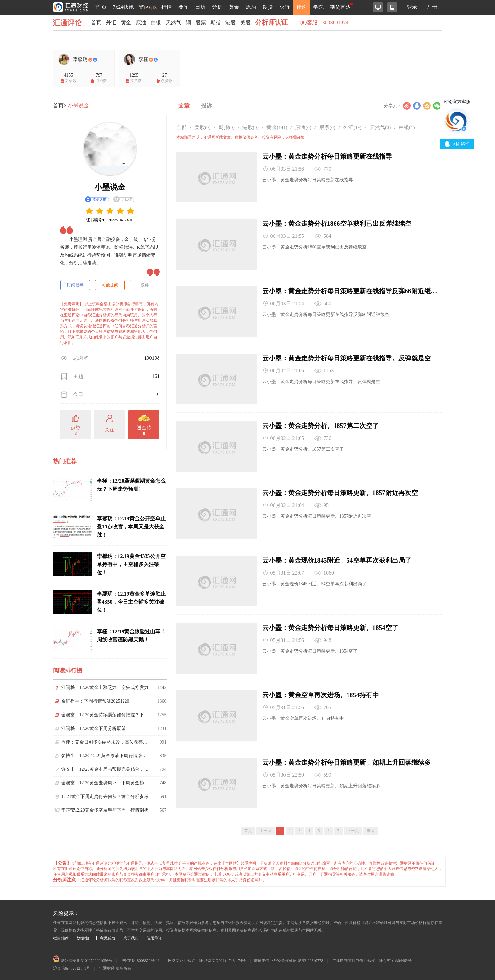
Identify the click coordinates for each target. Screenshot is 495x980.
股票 (201, 23)
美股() (203, 127)
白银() (407, 127)
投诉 (145, 285)
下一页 (353, 829)
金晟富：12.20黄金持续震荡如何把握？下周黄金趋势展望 (105, 715)
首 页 (101, 7)
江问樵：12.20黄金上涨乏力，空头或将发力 (105, 688)
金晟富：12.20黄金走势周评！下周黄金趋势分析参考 (105, 783)
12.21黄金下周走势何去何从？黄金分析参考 (105, 797)
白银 (156, 23)
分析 (217, 7)
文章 (184, 106)
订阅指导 (75, 285)
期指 (216, 23)
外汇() (353, 127)
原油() (303, 127)
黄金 (234, 7)
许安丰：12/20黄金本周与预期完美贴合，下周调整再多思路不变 (105, 769)
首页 (96, 23)
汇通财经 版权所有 (115, 966)
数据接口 (84, 936)
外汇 (111, 23)
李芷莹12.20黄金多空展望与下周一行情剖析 (105, 810)
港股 (230, 23)
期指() (227, 127)
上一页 (265, 829)
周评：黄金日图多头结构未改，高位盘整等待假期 (105, 742)
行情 (167, 7)
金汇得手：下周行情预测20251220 (95, 701)
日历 (200, 7)
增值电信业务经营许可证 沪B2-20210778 (288, 959)
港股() (251, 127)
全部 (182, 127)
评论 (301, 7)
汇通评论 (69, 23)
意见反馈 (108, 936)
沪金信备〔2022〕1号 (72, 966)
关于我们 (131, 936)
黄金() (277, 127)
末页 (371, 829)
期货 (268, 7)
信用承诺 (154, 936)
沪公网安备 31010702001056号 (83, 959)
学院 (318, 7)
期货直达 (340, 7)
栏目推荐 (61, 936)
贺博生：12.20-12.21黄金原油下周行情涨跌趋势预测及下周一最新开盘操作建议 (105, 756)
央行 (285, 7)
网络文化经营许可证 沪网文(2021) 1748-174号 (207, 959)
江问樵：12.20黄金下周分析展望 (94, 728)
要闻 (183, 7)
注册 (432, 7)
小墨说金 (78, 106)
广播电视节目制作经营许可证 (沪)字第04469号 (372, 959)
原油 (251, 7)
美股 (245, 23)
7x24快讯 (124, 7)
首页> (60, 106)
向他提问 (110, 285)
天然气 (173, 23)
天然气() (380, 127)
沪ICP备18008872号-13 (141, 959)
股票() (327, 127)
